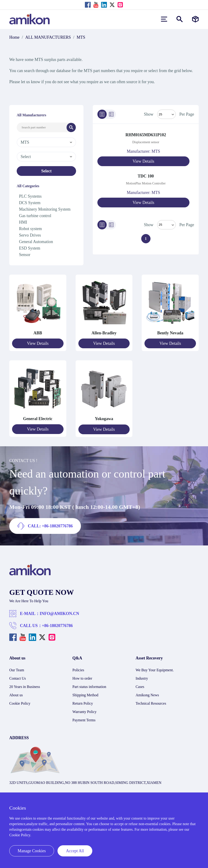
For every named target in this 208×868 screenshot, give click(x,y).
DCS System (30, 203)
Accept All (75, 851)
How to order (82, 678)
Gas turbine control (35, 216)
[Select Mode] (166, 114)
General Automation (36, 242)
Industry (142, 678)
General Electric (38, 418)
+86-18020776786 (57, 625)
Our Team (17, 670)
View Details (143, 161)
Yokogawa (104, 418)
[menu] (164, 19)
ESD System (30, 248)
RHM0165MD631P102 (146, 135)
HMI (23, 222)
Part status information (89, 686)
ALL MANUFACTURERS (48, 37)
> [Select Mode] (166, 225)
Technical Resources (151, 703)
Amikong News (147, 695)
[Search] (71, 127)
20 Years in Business (25, 686)
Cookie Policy (20, 703)
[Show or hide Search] (180, 19)
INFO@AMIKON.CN (59, 613)
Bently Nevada (170, 333)
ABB (38, 333)
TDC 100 (146, 176)
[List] (102, 114)
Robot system (30, 229)
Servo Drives (30, 235)
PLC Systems (30, 196)
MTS (81, 37)
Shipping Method (85, 695)
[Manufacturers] (195, 19)
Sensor (25, 255)
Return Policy (83, 703)
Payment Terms (84, 720)
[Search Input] (42, 127)
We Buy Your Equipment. (155, 670)
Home (14, 37)
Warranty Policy (84, 711)
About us (16, 695)
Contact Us (18, 678)
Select (46, 171)
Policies (78, 670)
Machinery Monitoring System (45, 209)
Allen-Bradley (104, 333)
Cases (140, 686)
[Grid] (111, 114)
